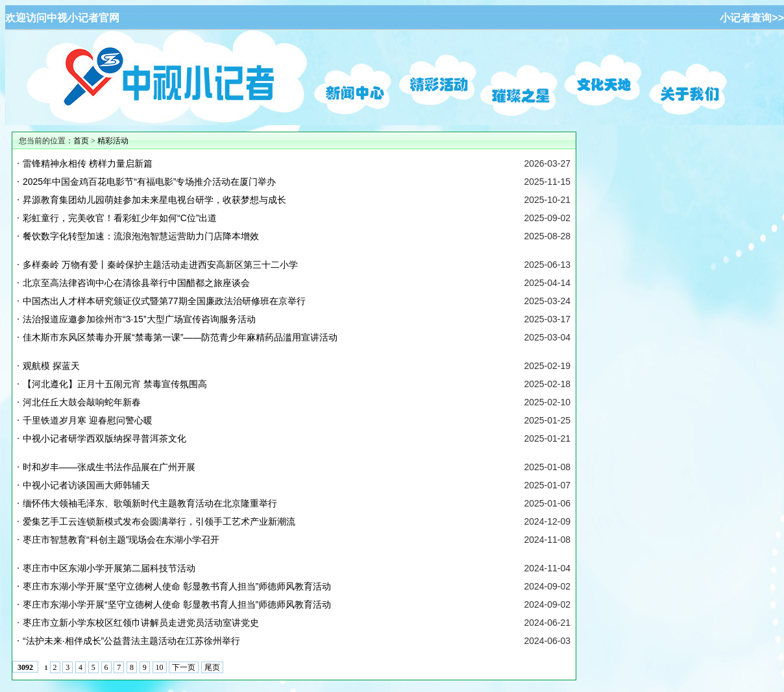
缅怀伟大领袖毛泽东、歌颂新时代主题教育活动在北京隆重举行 (150, 503)
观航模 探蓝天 (51, 366)
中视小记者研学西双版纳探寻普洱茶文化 (104, 438)
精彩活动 (113, 141)
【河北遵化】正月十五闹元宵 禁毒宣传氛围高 (115, 384)
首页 (81, 141)
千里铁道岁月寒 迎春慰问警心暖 (88, 420)
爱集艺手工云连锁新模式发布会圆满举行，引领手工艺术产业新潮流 (159, 521)
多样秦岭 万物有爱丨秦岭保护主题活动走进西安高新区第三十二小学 (160, 265)
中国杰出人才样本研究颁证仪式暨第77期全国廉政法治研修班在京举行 (164, 301)
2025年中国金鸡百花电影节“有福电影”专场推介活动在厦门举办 (149, 182)
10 (160, 667)
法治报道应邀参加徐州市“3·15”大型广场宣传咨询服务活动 (139, 319)
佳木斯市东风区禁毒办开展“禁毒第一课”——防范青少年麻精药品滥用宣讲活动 (180, 337)
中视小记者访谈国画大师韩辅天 (86, 485)
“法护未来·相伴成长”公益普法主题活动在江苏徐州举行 (131, 641)
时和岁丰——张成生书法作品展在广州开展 (109, 467)
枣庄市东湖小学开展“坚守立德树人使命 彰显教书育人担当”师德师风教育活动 (177, 586)
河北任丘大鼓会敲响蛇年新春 (82, 402)
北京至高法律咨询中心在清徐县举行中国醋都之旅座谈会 (136, 283)
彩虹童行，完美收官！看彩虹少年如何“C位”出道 (120, 218)
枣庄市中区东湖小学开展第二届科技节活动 (109, 568)
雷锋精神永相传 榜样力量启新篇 (88, 163)
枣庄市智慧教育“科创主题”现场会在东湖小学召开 (121, 540)
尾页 (212, 667)
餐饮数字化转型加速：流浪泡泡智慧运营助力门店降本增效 (141, 236)
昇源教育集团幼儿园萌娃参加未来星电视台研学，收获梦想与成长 (154, 200)
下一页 (184, 667)
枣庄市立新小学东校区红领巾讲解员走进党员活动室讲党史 (141, 623)
